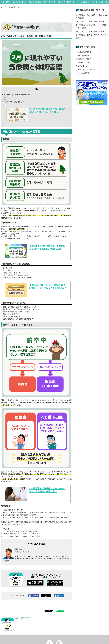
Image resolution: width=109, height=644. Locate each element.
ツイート (46, 596)
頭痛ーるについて (97, 2)
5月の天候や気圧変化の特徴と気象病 (90, 21)
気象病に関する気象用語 (66, 2)
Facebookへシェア (33, 596)
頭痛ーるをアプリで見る (16, 624)
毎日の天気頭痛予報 (84, 52)
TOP (3, 7)
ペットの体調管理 (83, 2)
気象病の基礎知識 (35, 2)
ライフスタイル (82, 66)
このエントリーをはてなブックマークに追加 (59, 596)
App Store (35, 583)
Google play (55, 583)
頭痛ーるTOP (6, 2)
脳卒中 (6, 100)
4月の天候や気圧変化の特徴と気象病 (90, 31)
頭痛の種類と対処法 (84, 59)
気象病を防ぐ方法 (49, 2)
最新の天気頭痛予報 (19, 2)
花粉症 (6, 97)
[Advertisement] (36, 16)
